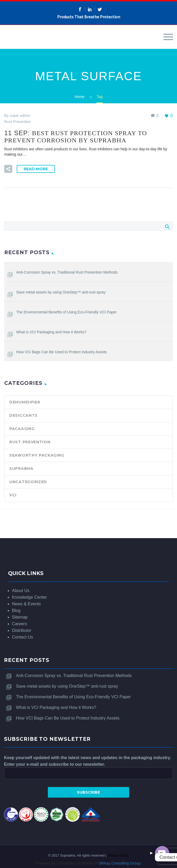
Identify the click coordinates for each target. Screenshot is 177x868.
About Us (21, 591)
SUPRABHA (21, 469)
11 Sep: (76, 136)
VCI (13, 495)
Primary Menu (168, 37)
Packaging (22, 429)
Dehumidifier (25, 402)
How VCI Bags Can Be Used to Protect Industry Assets (62, 352)
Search (167, 227)
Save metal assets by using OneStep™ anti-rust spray (61, 292)
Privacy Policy (118, 855)
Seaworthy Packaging (37, 455)
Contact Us (22, 637)
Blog (16, 610)
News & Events (26, 604)
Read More (36, 169)
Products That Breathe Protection (89, 17)
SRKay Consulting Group (120, 863)
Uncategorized (28, 482)
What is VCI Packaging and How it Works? (51, 332)
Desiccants (24, 415)
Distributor (22, 630)
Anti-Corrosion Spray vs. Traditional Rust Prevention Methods (67, 272)
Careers (20, 624)
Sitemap (20, 617)
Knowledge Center (29, 597)
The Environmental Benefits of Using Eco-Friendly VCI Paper (66, 312)
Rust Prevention (30, 442)
